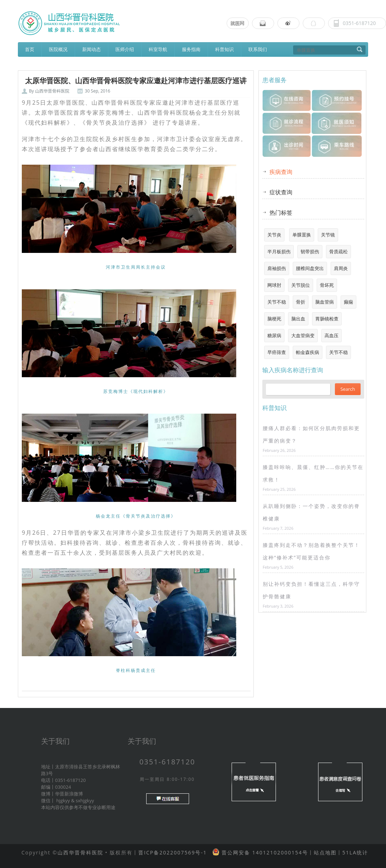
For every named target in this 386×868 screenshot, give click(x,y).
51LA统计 (355, 852)
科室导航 (158, 49)
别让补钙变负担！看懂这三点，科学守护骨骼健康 (311, 590)
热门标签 (281, 213)
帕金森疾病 (308, 352)
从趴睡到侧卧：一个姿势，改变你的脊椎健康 (311, 512)
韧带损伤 (310, 251)
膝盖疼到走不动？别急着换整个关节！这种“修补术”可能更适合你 (311, 551)
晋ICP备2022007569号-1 (173, 852)
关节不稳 (277, 302)
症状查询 (281, 192)
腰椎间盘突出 (310, 268)
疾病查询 (281, 172)
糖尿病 (274, 335)
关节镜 (328, 235)
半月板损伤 (279, 251)
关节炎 (274, 235)
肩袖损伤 (277, 268)
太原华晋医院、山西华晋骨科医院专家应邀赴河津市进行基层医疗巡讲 (136, 81)
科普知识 (224, 49)
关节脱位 (301, 285)
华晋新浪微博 (69, 794)
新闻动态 (91, 49)
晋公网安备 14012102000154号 (264, 852)
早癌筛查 (277, 352)
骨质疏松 (338, 251)
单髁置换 (302, 235)
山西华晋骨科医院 (52, 91)
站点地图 (325, 852)
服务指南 (191, 49)
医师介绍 (125, 49)
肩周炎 (341, 268)
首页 (30, 49)
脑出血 (298, 319)
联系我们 (258, 49)
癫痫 (348, 302)
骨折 (301, 302)
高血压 (331, 335)
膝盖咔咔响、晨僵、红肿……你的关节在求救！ (313, 473)
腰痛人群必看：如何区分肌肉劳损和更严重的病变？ (311, 434)
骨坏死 (327, 285)
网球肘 (274, 285)
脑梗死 (274, 319)
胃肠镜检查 (327, 319)
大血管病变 (303, 335)
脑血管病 (325, 302)
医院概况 (58, 49)
